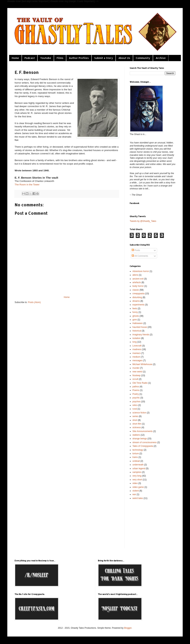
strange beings (140, 439)
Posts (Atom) (34, 302)
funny (135, 312)
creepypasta (138, 294)
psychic (136, 398)
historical (137, 331)
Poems (136, 390)
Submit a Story (104, 58)
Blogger (128, 628)
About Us (124, 58)
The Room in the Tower (27, 185)
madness (137, 349)
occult (135, 379)
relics (135, 405)
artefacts (137, 282)
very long (137, 476)
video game (138, 487)
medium (136, 357)
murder (136, 368)
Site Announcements (142, 431)
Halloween (138, 323)
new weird (137, 372)
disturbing (137, 297)
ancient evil (138, 279)
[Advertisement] (148, 524)
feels (135, 308)
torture (136, 454)
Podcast (30, 58)
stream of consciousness (145, 442)
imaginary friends (141, 335)
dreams (136, 301)
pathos (136, 387)
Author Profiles (79, 58)
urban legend (139, 468)
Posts (136, 250)
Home (15, 58)
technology (138, 450)
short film (137, 424)
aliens (135, 275)
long (135, 342)
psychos (136, 402)
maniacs (137, 353)
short (135, 420)
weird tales (138, 498)
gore (135, 320)
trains (135, 457)
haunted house (140, 327)
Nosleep (136, 375)
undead (136, 461)
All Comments (140, 256)
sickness (137, 427)
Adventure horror (141, 271)
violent (136, 491)
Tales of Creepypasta (143, 446)
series (135, 416)
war (134, 494)
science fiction (139, 413)
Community (143, 58)
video (135, 483)
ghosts (136, 316)
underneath (138, 465)
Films (60, 58)
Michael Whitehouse (142, 364)
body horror (138, 286)
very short (137, 480)
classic (136, 290)
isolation (136, 338)
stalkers (136, 435)
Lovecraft (137, 346)
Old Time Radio (140, 383)
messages (137, 360)
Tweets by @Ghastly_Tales (143, 221)
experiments (138, 305)
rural (135, 409)
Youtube (46, 58)
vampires (137, 472)
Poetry (136, 394)
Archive (161, 58)
